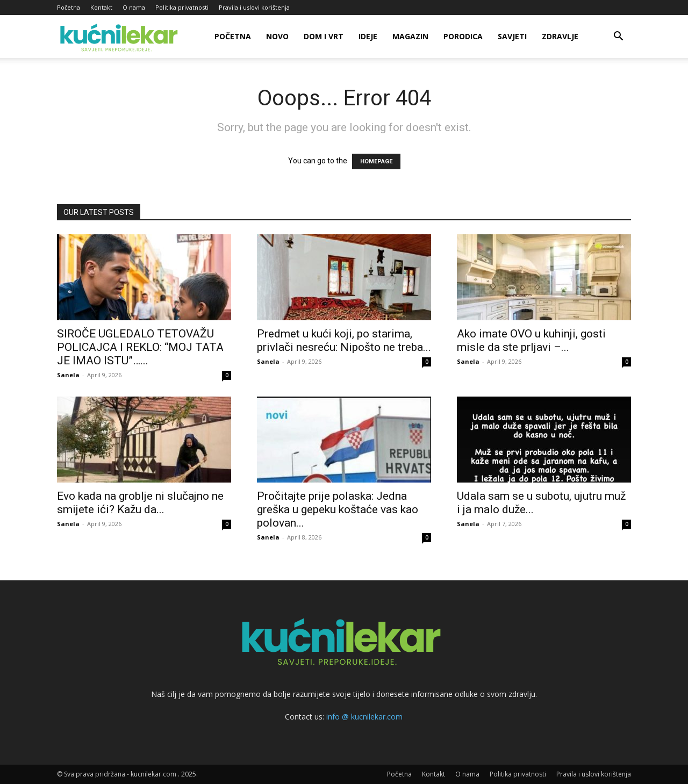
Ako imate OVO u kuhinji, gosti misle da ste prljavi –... (531, 340)
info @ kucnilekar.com (364, 717)
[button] (618, 37)
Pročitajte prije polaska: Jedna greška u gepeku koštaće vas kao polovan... (338, 509)
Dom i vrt (324, 36)
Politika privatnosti (182, 7)
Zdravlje (560, 36)
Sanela (68, 375)
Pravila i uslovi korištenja (254, 7)
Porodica (463, 36)
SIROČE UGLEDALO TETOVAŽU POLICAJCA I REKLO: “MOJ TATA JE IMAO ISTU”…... (140, 347)
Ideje (368, 36)
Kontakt (101, 7)
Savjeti (512, 36)
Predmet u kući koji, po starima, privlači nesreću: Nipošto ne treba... (344, 340)
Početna (69, 7)
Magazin (410, 36)
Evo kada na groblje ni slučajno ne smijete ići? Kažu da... (140, 503)
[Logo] (121, 37)
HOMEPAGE (376, 161)
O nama (134, 7)
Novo (277, 36)
